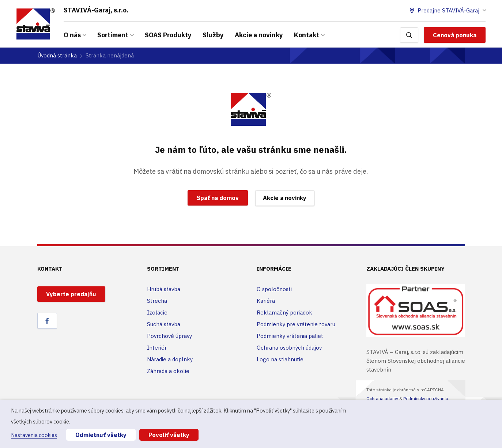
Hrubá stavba (164, 289)
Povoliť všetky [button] (169, 435)
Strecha (157, 301)
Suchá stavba (164, 324)
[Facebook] (47, 321)
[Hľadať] (409, 35)
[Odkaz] (36, 24)
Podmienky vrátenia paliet (290, 336)
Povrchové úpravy (169, 336)
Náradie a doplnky (170, 359)
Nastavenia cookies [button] (34, 435)
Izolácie (157, 313)
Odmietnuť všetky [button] (101, 435)
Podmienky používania (426, 398)
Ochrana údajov (382, 398)
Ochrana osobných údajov (289, 348)
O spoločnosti (274, 289)
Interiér (157, 348)
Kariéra (266, 301)
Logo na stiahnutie (280, 359)
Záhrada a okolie (168, 371)
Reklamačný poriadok (284, 313)
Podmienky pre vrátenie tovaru (296, 324)
